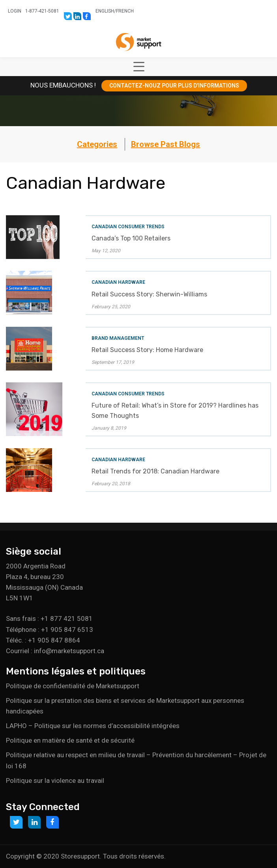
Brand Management (118, 338)
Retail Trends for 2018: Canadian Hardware (155, 471)
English (105, 11)
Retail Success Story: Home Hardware (147, 350)
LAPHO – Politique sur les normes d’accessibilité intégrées (93, 726)
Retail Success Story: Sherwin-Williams (149, 294)
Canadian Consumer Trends (128, 227)
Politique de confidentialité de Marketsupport (73, 686)
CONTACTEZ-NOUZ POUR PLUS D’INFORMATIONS (174, 86)
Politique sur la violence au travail (55, 780)
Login (15, 11)
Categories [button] (97, 144)
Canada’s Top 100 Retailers (131, 238)
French (125, 11)
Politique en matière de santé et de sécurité (70, 740)
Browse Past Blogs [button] (166, 144)
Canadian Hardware (118, 282)
